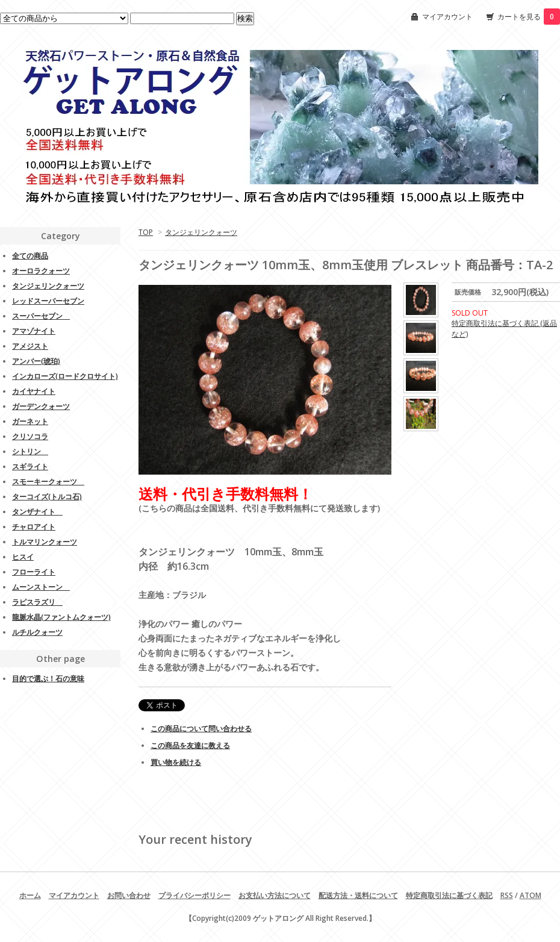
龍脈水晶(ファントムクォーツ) (61, 617)
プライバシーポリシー (194, 895)
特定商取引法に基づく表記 (449, 895)
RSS (507, 895)
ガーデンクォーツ (41, 406)
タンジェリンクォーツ (201, 232)
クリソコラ (30, 436)
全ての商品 (30, 256)
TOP (146, 232)
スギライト (30, 466)
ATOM (530, 895)
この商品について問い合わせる (201, 728)
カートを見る (529, 17)
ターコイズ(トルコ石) (47, 497)
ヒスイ (23, 557)
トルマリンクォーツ (45, 542)
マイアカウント (447, 17)
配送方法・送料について (358, 895)
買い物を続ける (176, 762)
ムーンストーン (41, 587)
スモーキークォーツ (48, 482)
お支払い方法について (275, 895)
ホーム (30, 895)
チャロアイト (34, 527)
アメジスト (30, 346)
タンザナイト (37, 512)
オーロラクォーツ (41, 271)
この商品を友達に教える (190, 745)
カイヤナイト (34, 391)
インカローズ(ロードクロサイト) (65, 376)
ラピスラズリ (37, 602)
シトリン (30, 451)
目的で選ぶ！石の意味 (48, 678)
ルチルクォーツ (37, 632)
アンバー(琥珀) (36, 361)
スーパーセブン (41, 316)
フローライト (34, 572)
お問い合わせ (129, 895)
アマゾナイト (34, 331)
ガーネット (30, 421)
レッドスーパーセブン (48, 301)
